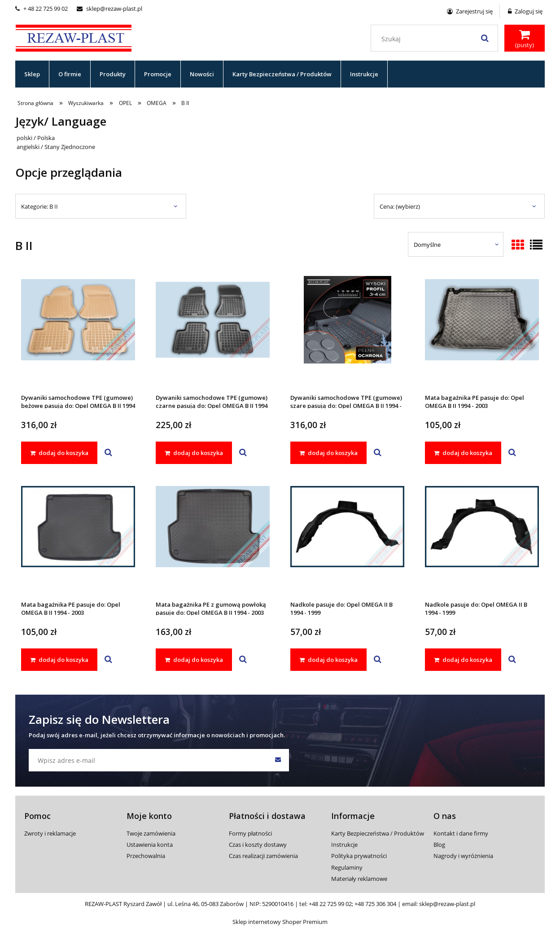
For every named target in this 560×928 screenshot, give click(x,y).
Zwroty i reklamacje (50, 833)
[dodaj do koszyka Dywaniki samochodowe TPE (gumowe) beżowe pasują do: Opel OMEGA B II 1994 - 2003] (59, 453)
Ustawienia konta (150, 845)
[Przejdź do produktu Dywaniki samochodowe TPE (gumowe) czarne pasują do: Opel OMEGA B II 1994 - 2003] (213, 332)
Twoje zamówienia (151, 833)
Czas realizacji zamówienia (263, 856)
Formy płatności (250, 833)
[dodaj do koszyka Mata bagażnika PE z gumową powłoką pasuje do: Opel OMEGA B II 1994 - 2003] (194, 660)
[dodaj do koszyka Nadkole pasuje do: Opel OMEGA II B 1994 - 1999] (328, 660)
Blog (439, 845)
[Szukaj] (485, 38)
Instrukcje (344, 845)
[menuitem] (32, 74)
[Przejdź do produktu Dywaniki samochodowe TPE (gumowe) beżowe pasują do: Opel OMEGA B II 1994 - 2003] (78, 332)
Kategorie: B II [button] (39, 206)
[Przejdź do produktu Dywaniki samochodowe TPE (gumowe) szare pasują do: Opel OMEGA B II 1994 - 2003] (347, 332)
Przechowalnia (146, 856)
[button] (108, 453)
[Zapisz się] (278, 760)
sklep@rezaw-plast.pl (109, 9)
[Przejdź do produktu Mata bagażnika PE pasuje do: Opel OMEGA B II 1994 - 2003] (482, 332)
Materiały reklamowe (359, 879)
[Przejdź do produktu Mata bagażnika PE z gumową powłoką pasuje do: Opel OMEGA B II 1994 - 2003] (213, 538)
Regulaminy (347, 867)
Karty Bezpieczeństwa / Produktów (378, 833)
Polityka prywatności (359, 856)
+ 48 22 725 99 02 (42, 9)
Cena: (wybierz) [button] (400, 206)
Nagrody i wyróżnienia (463, 856)
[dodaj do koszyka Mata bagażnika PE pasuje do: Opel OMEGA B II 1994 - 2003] (463, 453)
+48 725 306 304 (375, 904)
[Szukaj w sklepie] (436, 39)
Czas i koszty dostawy (258, 845)
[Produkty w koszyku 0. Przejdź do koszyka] (525, 39)
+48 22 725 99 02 (330, 904)
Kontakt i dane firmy (461, 833)
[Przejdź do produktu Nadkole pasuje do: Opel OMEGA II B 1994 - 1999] (347, 538)
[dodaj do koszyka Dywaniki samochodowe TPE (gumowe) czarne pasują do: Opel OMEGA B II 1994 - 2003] (194, 453)
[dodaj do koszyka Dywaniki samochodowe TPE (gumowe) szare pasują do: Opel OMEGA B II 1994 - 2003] (328, 453)
